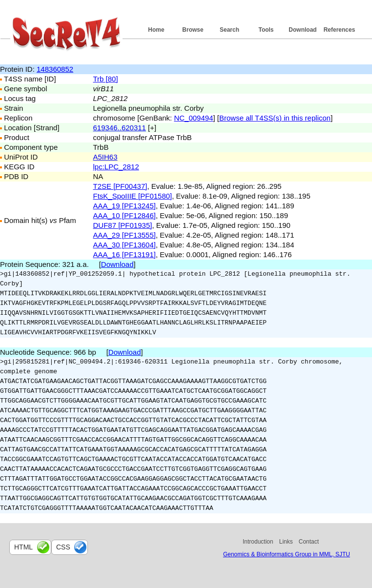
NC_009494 (193, 118)
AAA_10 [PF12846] (124, 215)
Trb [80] (106, 79)
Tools (266, 30)
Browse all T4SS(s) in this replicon (275, 118)
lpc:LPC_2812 (116, 167)
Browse (193, 30)
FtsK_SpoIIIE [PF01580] (133, 196)
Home (156, 30)
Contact (309, 542)
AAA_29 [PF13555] (124, 235)
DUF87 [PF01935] (123, 225)
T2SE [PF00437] (120, 186)
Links (286, 542)
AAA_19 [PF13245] (124, 206)
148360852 (55, 69)
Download (302, 30)
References (340, 30)
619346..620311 (120, 128)
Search (229, 30)
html (23, 547)
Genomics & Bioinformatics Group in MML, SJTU (287, 554)
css (63, 547)
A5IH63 (105, 157)
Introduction (258, 542)
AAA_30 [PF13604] (124, 245)
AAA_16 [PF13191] (124, 254)
